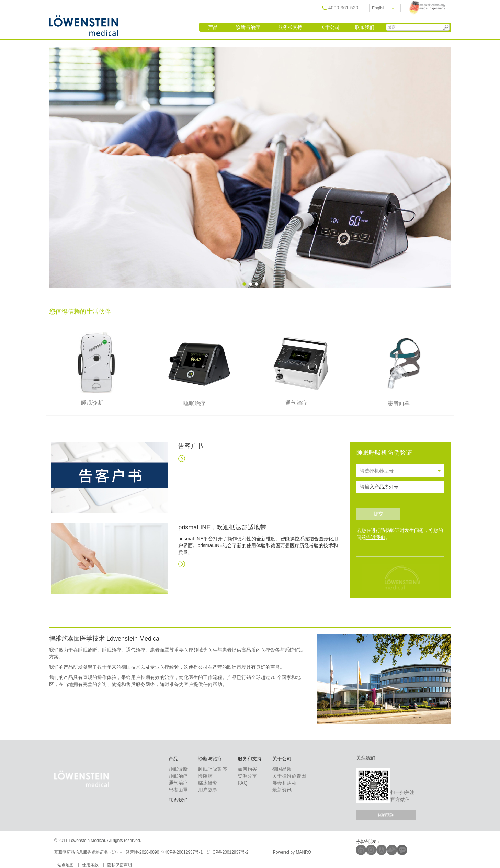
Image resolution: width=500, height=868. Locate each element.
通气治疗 (178, 783)
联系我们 (365, 27)
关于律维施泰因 (289, 776)
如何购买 (247, 769)
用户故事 (208, 790)
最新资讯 (282, 790)
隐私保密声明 (120, 865)
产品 (213, 27)
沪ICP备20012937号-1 (183, 852)
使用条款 (90, 865)
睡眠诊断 (178, 769)
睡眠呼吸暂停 (213, 769)
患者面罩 (178, 790)
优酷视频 (386, 815)
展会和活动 (284, 783)
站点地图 (66, 865)
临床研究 (208, 783)
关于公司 (330, 27)
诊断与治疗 (248, 27)
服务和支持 (290, 27)
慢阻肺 (205, 776)
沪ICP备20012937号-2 (228, 852)
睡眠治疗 (178, 776)
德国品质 (282, 769)
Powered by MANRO (292, 852)
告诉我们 (376, 537)
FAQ (242, 783)
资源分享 (247, 776)
